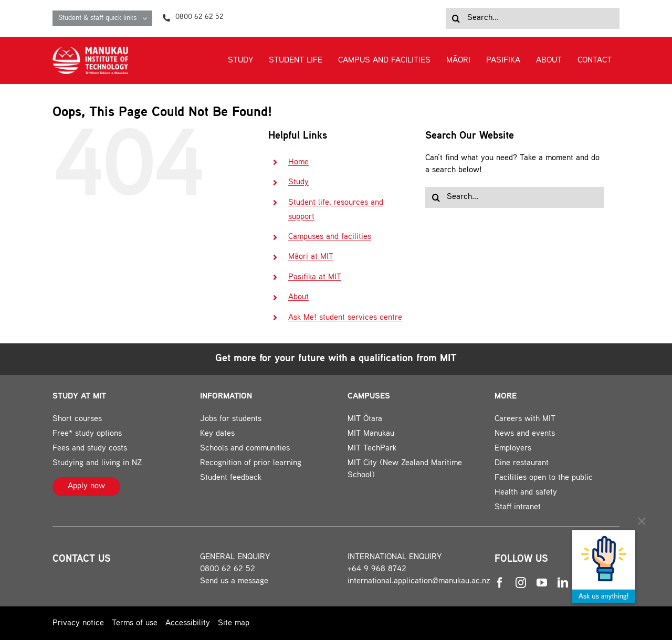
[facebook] (500, 583)
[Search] (456, 18)
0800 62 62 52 (228, 569)
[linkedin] (563, 583)
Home (298, 162)
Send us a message (234, 581)
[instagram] (521, 583)
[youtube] (542, 583)
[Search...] (533, 18)
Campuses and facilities (330, 237)
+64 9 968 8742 (377, 569)
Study (298, 182)
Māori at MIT (311, 257)
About (298, 297)
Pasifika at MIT (315, 277)
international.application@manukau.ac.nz (419, 581)
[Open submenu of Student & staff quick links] (147, 18)
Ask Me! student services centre (345, 318)
